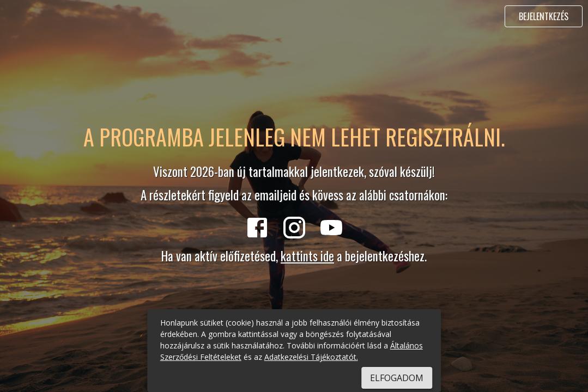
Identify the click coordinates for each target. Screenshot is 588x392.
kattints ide (307, 256)
